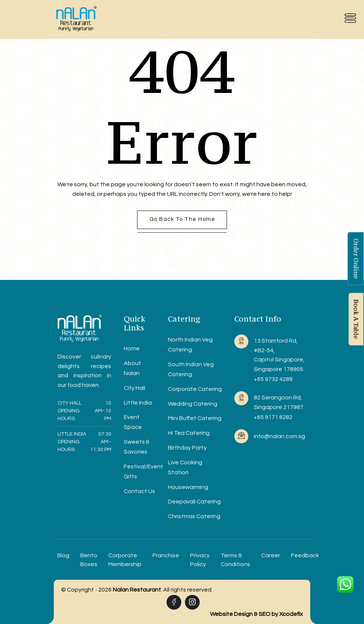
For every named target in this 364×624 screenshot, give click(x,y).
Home (132, 349)
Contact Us (139, 491)
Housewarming (188, 487)
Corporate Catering (195, 389)
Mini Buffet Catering (195, 418)
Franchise (166, 555)
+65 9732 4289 (273, 379)
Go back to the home (183, 219)
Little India (138, 403)
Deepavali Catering (194, 502)
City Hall (134, 388)
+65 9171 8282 (273, 417)
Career (271, 555)
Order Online (356, 259)
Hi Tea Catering (189, 433)
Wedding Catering (193, 404)
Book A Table (356, 319)
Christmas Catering (194, 516)
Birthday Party (187, 448)
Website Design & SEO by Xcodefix (256, 614)
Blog (63, 555)
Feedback (305, 555)
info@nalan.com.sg (279, 436)
